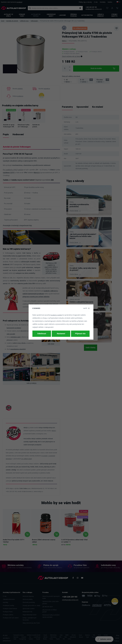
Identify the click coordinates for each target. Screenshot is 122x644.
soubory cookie (56, 316)
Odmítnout (42, 334)
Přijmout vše (80, 334)
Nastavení (61, 334)
